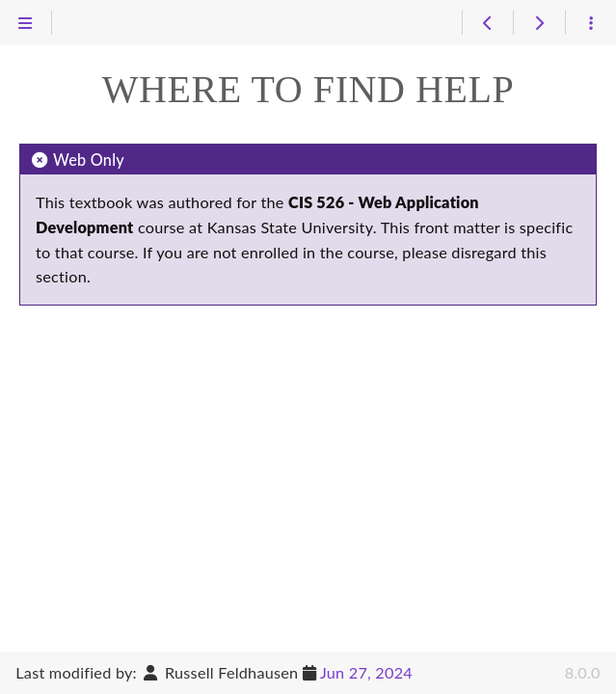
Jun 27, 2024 (366, 672)
